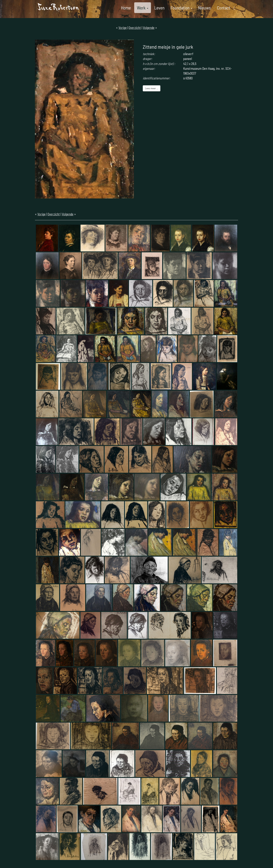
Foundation (181, 8)
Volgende (149, 28)
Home (126, 8)
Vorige (123, 28)
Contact (223, 8)
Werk (143, 8)
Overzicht (135, 28)
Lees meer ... (152, 88)
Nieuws (204, 8)
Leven (159, 8)
